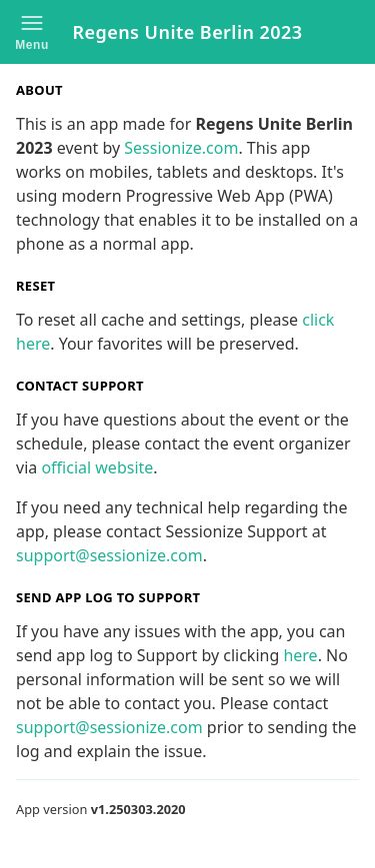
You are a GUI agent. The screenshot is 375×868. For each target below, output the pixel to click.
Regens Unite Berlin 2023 (187, 32)
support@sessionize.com (109, 555)
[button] (32, 32)
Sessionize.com (181, 148)
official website (97, 467)
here (300, 655)
